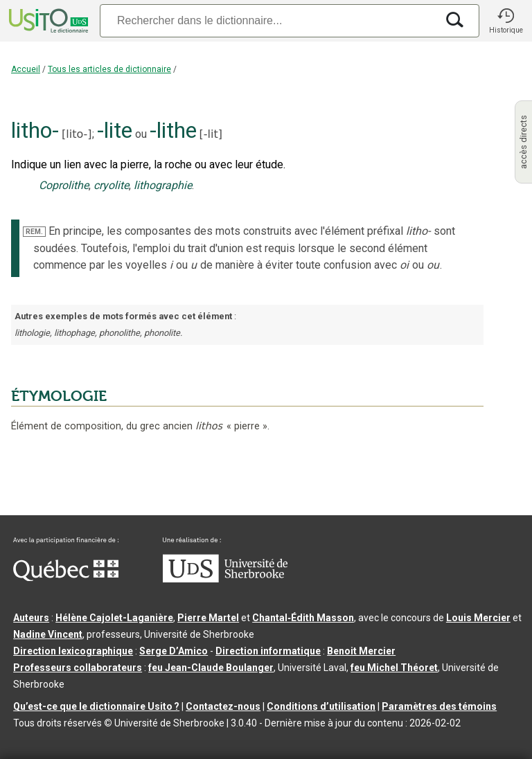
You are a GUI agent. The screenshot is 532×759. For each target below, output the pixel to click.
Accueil (26, 69)
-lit (211, 134)
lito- (77, 134)
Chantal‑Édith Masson (303, 618)
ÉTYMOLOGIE (59, 396)
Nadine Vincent (48, 634)
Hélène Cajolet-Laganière (114, 618)
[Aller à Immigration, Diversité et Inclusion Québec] (66, 578)
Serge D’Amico (174, 651)
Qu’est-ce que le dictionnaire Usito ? (96, 706)
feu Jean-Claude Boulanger (211, 668)
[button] (506, 21)
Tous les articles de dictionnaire (109, 69)
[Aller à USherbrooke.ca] (225, 579)
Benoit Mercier (361, 651)
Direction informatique (268, 651)
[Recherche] (268, 20)
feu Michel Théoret (394, 668)
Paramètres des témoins (439, 706)
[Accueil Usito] (47, 21)
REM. (34, 232)
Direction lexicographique (73, 651)
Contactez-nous (223, 706)
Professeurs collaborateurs (78, 668)
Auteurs (31, 618)
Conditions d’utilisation (321, 706)
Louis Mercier (478, 618)
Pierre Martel (208, 618)
